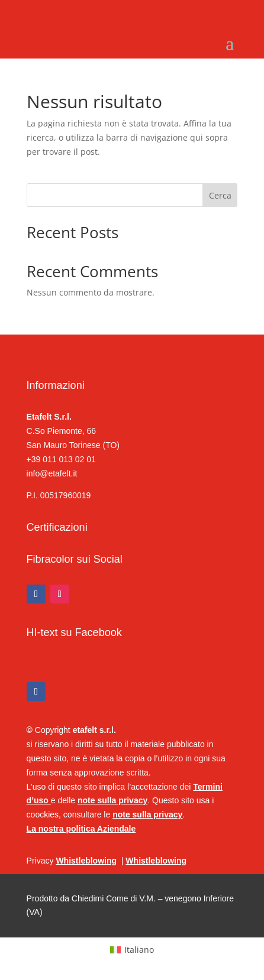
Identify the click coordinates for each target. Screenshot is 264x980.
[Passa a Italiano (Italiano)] (132, 950)
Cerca (220, 195)
